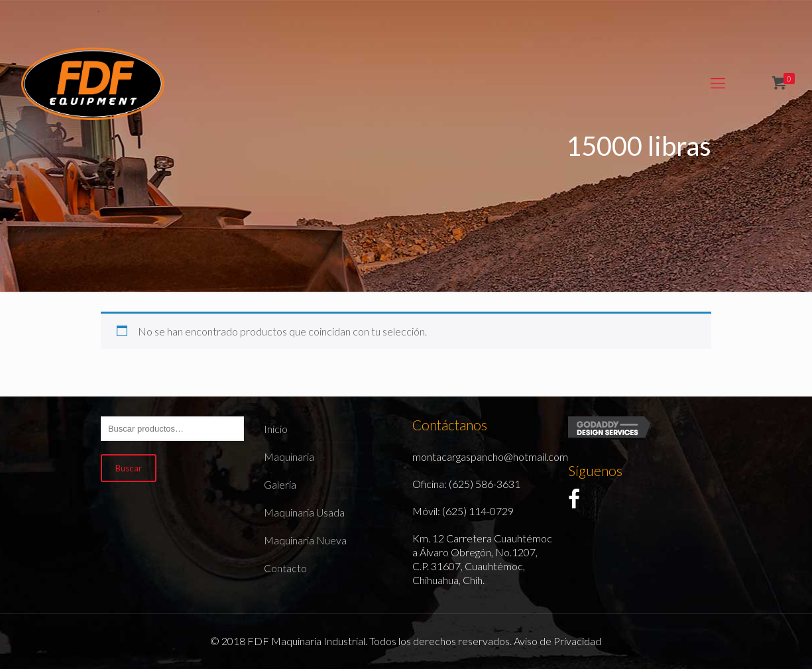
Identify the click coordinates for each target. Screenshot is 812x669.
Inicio (276, 429)
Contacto (285, 568)
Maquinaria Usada (304, 512)
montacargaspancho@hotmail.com (490, 456)
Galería (280, 484)
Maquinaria (289, 456)
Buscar (129, 468)
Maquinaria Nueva (305, 540)
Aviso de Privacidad (557, 641)
